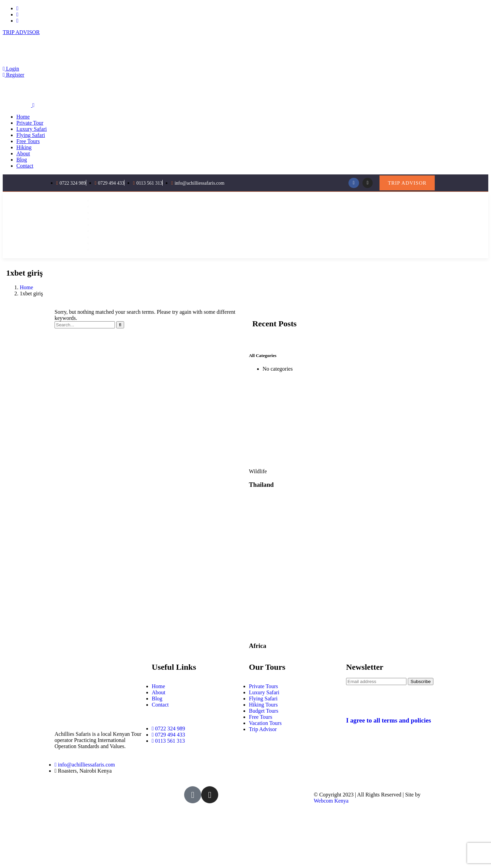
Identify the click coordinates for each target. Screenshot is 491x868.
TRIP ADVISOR (21, 32)
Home (26, 287)
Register (13, 75)
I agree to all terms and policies (389, 720)
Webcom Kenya (331, 801)
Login (11, 69)
